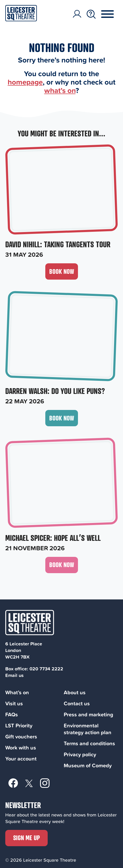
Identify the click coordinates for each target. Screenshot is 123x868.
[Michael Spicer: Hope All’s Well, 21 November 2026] (61, 495)
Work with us (21, 748)
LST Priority (19, 725)
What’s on (17, 692)
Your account (21, 759)
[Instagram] (45, 783)
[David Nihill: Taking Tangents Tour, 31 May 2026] (61, 202)
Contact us (77, 703)
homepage (25, 82)
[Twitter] (29, 783)
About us (75, 692)
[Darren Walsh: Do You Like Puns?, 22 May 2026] (61, 349)
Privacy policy (80, 754)
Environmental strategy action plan (88, 729)
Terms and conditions (89, 743)
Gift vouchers (21, 736)
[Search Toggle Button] (91, 14)
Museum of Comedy (88, 765)
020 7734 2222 (46, 669)
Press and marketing (88, 714)
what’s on (60, 90)
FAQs (12, 714)
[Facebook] (13, 783)
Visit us (14, 703)
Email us (14, 675)
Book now (62, 271)
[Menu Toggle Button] (111, 14)
